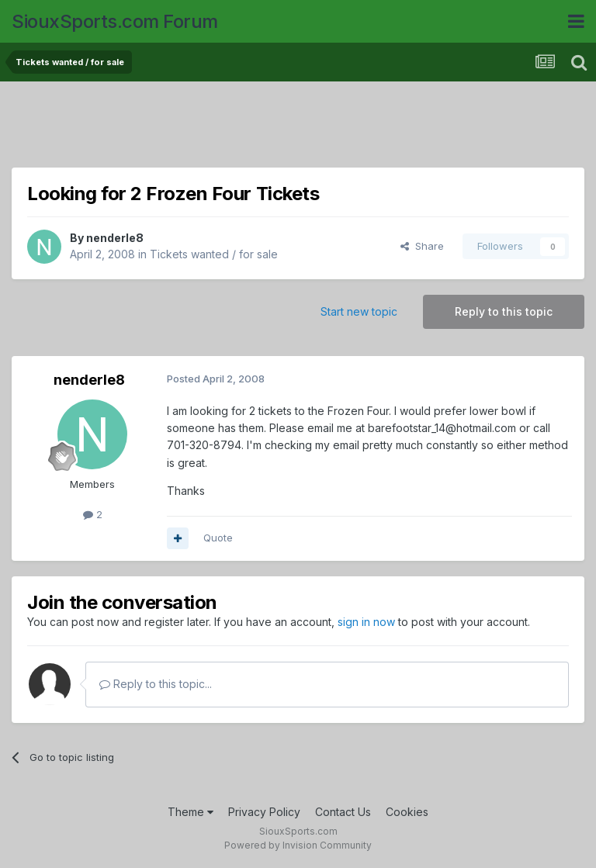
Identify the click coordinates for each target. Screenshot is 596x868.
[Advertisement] (298, 128)
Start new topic (359, 311)
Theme (191, 812)
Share (422, 246)
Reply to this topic (504, 311)
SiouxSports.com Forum (115, 21)
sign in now (366, 622)
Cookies (407, 812)
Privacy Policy (264, 812)
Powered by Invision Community (298, 845)
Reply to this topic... (156, 684)
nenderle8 (115, 238)
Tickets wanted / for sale (214, 254)
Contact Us (343, 812)
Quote (218, 538)
